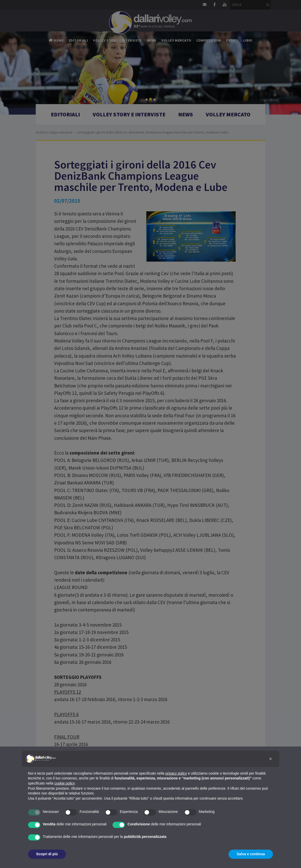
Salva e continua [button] (251, 854)
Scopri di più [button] (47, 854)
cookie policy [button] (64, 783)
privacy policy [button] (176, 773)
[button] (271, 759)
